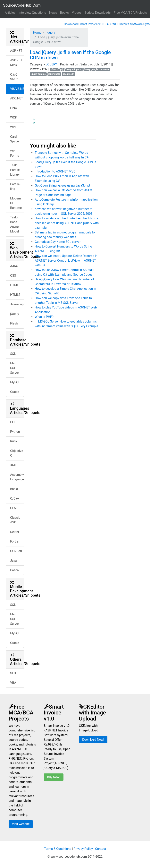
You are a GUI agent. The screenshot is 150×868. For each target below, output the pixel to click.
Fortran (15, 541)
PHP (13, 422)
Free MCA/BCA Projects (130, 13)
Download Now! (93, 740)
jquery (50, 33)
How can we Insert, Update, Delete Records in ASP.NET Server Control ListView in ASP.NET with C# (66, 261)
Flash (14, 323)
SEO (13, 673)
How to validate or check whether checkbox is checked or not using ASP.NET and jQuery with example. (67, 223)
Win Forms (15, 153)
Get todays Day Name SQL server (58, 242)
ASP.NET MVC (16, 63)
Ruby (14, 441)
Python (15, 432)
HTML (14, 285)
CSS (13, 276)
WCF (13, 118)
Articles (10, 13)
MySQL (15, 382)
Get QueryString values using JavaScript (62, 185)
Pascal (15, 570)
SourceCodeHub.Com (22, 5)
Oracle (15, 392)
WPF (13, 127)
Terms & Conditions (58, 849)
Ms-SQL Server (15, 368)
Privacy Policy (83, 849)
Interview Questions (32, 13)
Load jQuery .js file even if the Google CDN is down (70, 55)
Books (65, 13)
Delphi (15, 532)
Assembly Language (17, 477)
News (53, 13)
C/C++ (15, 498)
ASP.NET (16, 51)
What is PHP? (44, 317)
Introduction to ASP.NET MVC (55, 171)
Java (13, 561)
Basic (14, 489)
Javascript (17, 304)
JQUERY (52, 64)
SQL (13, 354)
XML (13, 465)
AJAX (14, 266)
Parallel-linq (16, 186)
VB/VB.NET (17, 89)
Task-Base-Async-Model (15, 224)
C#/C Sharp (14, 77)
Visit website (21, 824)
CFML (14, 508)
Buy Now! (54, 777)
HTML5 (15, 295)
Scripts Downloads (98, 13)
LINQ (14, 108)
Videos (77, 13)
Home (37, 33)
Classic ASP (15, 520)
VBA (13, 683)
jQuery (15, 314)
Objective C (17, 453)
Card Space (14, 139)
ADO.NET (17, 98)
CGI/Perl (16, 551)
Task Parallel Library (15, 170)
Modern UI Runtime (16, 203)
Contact (101, 849)
